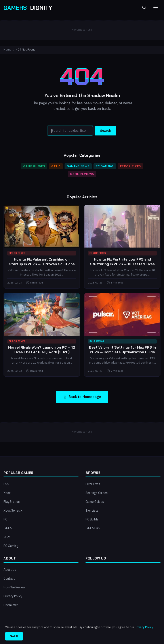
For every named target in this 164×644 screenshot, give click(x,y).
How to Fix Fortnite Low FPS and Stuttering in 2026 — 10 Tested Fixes (122, 262)
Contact (9, 578)
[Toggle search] (144, 8)
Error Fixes (130, 166)
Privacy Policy (13, 596)
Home (8, 50)
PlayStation (12, 502)
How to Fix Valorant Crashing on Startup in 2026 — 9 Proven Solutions (42, 262)
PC (5, 519)
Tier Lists (92, 511)
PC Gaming (105, 166)
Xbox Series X (13, 511)
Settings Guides (97, 493)
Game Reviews (82, 174)
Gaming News (78, 166)
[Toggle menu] (156, 8)
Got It (14, 636)
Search (105, 131)
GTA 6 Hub (93, 528)
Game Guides (34, 166)
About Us (10, 570)
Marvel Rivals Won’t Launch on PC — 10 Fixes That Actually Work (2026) (42, 350)
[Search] (70, 131)
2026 (7, 537)
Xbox (7, 493)
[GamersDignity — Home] (28, 8)
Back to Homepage (82, 397)
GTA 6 (56, 166)
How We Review (14, 587)
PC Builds (92, 519)
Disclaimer (11, 605)
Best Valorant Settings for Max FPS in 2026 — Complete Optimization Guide (122, 350)
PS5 (6, 484)
